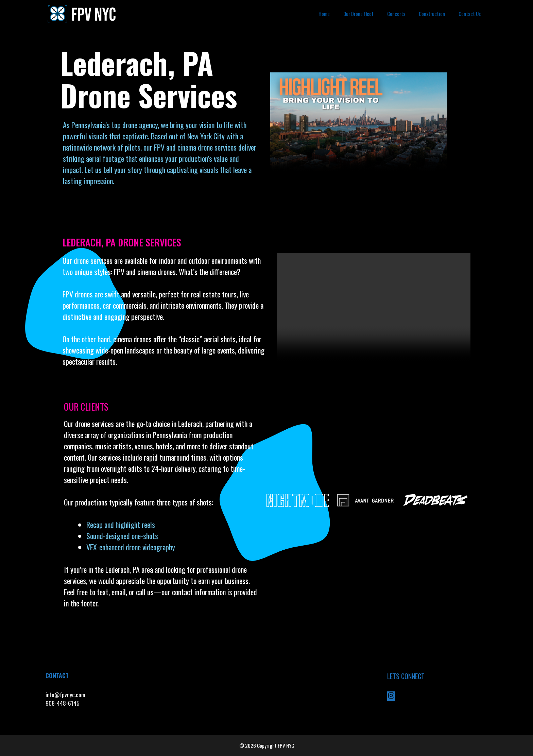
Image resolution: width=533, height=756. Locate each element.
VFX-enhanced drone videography (132, 547)
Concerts (396, 14)
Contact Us (470, 14)
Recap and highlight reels (121, 525)
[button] (271, 500)
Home (324, 14)
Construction (432, 14)
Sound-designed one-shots (122, 536)
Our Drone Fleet (358, 14)
